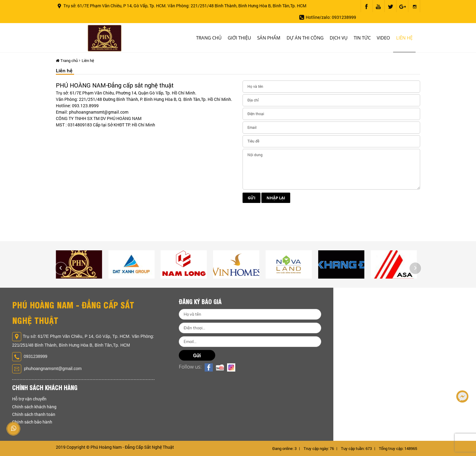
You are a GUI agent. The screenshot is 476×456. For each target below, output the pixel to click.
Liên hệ (404, 38)
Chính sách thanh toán (34, 414)
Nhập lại (276, 205)
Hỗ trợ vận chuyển (29, 399)
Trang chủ (209, 38)
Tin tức (362, 38)
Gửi (252, 205)
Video (383, 38)
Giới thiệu (239, 38)
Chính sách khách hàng (34, 407)
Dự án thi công (305, 38)
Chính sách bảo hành (32, 422)
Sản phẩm (269, 38)
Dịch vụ (339, 38)
